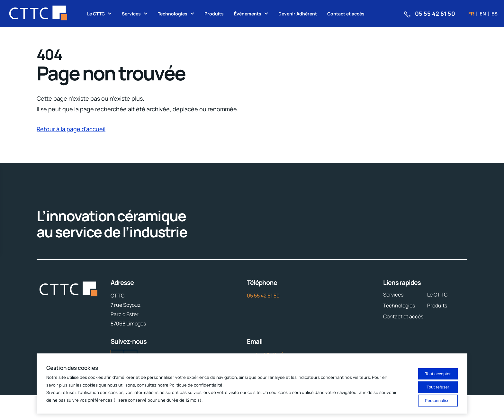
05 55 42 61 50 (263, 296)
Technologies (173, 14)
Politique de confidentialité (196, 385)
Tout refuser (438, 387)
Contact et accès (346, 14)
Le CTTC (96, 14)
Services (131, 14)
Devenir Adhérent (298, 14)
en (483, 14)
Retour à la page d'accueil (71, 129)
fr (471, 14)
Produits (214, 14)
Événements (248, 14)
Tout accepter (438, 374)
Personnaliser (438, 401)
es (495, 14)
